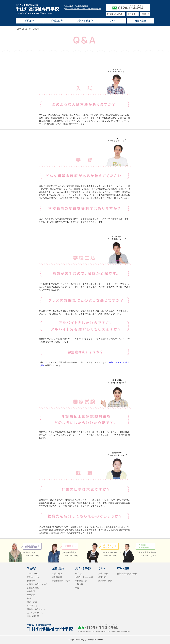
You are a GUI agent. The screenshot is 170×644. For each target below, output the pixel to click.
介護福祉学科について (37, 584)
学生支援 (31, 595)
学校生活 (102, 577)
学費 (77, 588)
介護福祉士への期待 (61, 581)
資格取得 (31, 591)
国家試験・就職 (105, 581)
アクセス (69, 6)
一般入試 (79, 584)
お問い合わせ (82, 6)
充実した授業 (33, 588)
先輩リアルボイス (35, 613)
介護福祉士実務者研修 (127, 574)
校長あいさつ (33, 577)
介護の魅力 (57, 574)
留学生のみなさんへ (36, 609)
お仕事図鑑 (57, 577)
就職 (29, 598)
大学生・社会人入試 (84, 577)
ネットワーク (33, 574)
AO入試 (78, 574)
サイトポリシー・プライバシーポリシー (83, 9)
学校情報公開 (33, 616)
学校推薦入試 (81, 581)
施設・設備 (32, 602)
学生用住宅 (32, 606)
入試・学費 (103, 574)
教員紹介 (31, 581)
